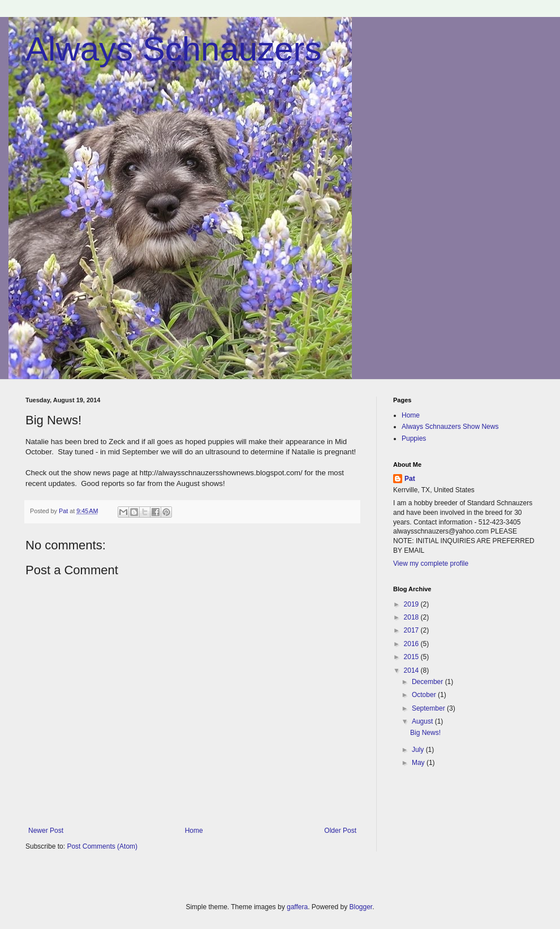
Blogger (361, 907)
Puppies (414, 438)
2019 (412, 604)
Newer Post (46, 831)
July (419, 750)
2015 (412, 657)
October (425, 695)
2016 (412, 644)
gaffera (297, 907)
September (429, 708)
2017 (412, 630)
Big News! (425, 733)
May (419, 763)
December (428, 682)
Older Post (340, 831)
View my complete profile (431, 564)
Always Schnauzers (174, 49)
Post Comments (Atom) (102, 846)
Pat (410, 479)
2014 (412, 670)
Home (194, 831)
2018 (412, 617)
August (423, 721)
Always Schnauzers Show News (450, 427)
